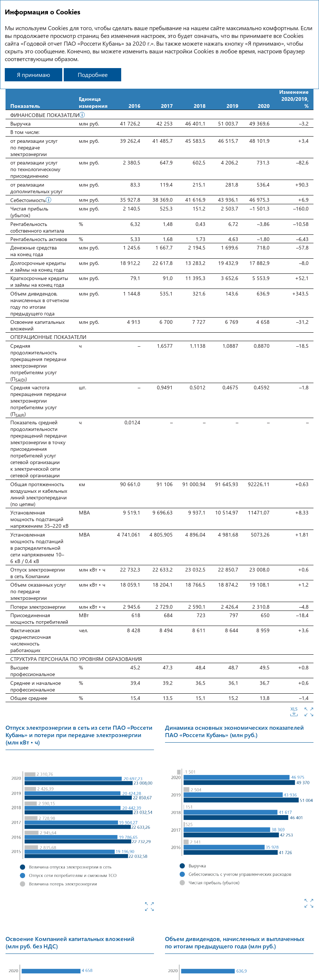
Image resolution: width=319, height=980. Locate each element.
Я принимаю (34, 75)
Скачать (294, 712)
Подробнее (93, 75)
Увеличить (309, 712)
